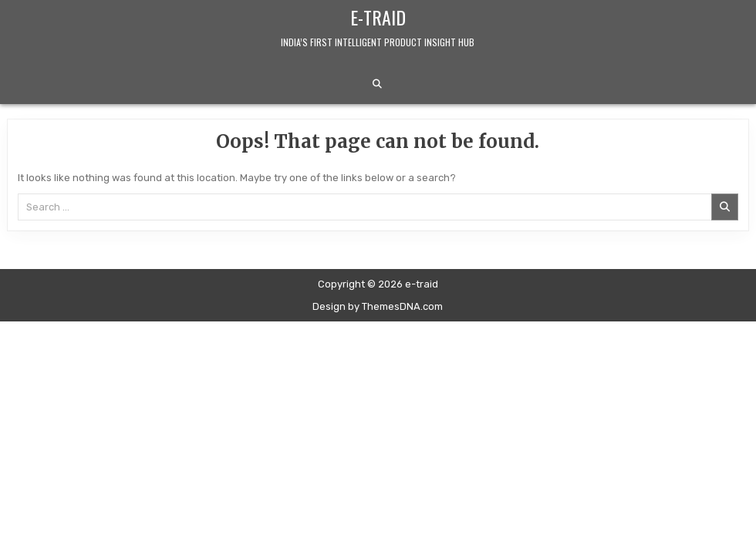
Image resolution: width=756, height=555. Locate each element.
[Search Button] (377, 84)
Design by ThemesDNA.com (378, 306)
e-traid (378, 17)
